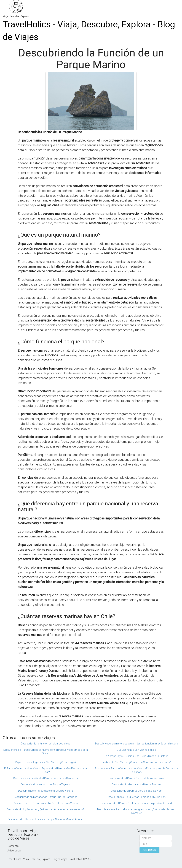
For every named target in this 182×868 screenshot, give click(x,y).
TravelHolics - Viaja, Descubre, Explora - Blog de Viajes (89, 31)
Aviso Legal (14, 851)
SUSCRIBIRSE (149, 850)
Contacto (13, 846)
